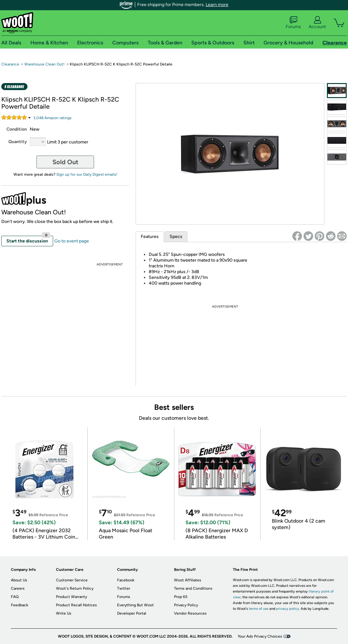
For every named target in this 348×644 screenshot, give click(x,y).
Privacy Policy (186, 605)
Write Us (64, 613)
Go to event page (72, 241)
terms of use (259, 609)
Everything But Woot (135, 605)
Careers (18, 588)
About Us (19, 580)
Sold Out (65, 162)
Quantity (18, 142)
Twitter (124, 588)
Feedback (20, 605)
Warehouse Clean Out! (44, 64)
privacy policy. (288, 609)
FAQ (15, 597)
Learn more (217, 5)
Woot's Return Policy (75, 588)
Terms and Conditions (193, 588)
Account (317, 23)
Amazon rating (52, 118)
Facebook (126, 580)
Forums (293, 23)
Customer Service (72, 580)
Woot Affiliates (188, 580)
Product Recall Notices (76, 605)
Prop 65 (181, 597)
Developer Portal (132, 613)
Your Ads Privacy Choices (260, 636)
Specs (176, 237)
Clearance (10, 64)
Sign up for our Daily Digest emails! (87, 174)
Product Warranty (71, 597)
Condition (17, 129)
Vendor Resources (190, 613)
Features (150, 237)
